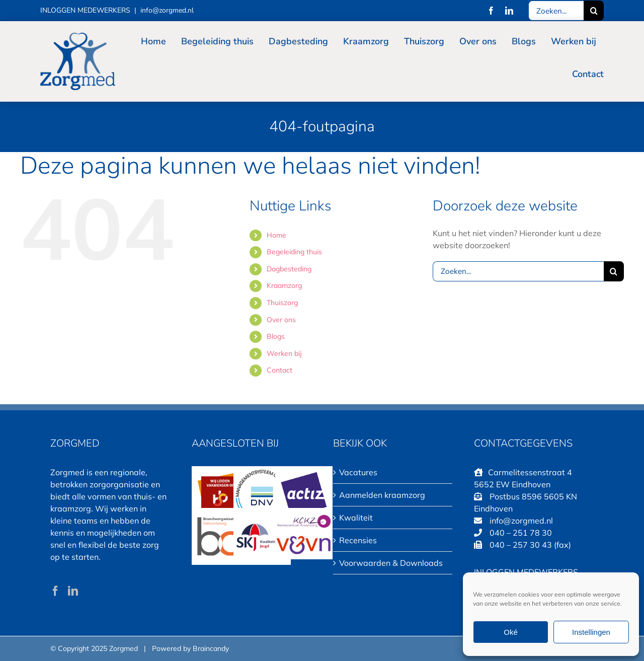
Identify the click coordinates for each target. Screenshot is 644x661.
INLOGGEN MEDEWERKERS (85, 10)
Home (276, 235)
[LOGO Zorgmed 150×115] (78, 37)
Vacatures (358, 472)
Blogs (276, 336)
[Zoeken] (594, 11)
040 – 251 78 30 (521, 533)
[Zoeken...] (556, 11)
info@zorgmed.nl (167, 10)
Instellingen (591, 632)
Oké (511, 632)
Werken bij (284, 353)
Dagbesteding (289, 269)
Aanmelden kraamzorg (382, 495)
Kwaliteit (356, 518)
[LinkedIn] (73, 591)
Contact (279, 370)
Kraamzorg (284, 285)
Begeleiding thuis (294, 252)
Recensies (358, 540)
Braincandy (211, 648)
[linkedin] (509, 11)
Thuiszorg (282, 303)
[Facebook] (55, 591)
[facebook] (491, 11)
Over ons (281, 320)
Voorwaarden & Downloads (391, 563)
